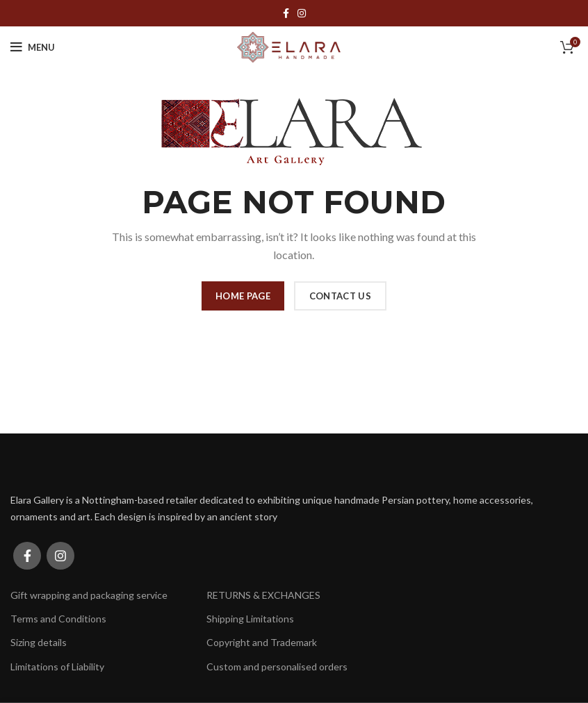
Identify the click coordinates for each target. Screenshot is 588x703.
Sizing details (39, 642)
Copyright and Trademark (262, 642)
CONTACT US (340, 296)
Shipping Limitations (250, 619)
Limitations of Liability (57, 667)
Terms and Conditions (58, 619)
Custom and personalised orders (277, 667)
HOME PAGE (243, 296)
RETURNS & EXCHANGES (263, 595)
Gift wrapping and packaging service (89, 595)
